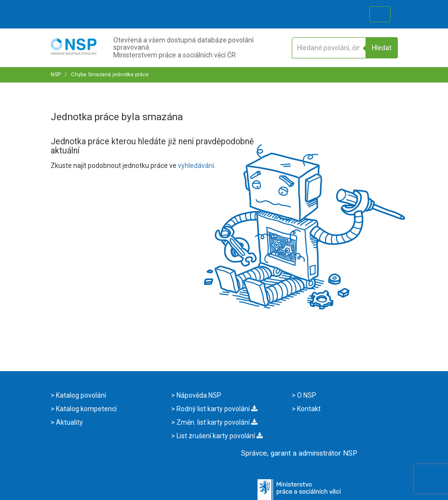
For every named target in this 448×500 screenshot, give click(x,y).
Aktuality (69, 422)
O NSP (306, 395)
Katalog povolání (80, 395)
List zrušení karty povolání (219, 436)
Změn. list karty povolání (216, 422)
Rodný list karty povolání (216, 409)
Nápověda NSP (198, 395)
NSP (56, 75)
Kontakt (308, 409)
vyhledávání (196, 166)
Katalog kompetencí (86, 409)
